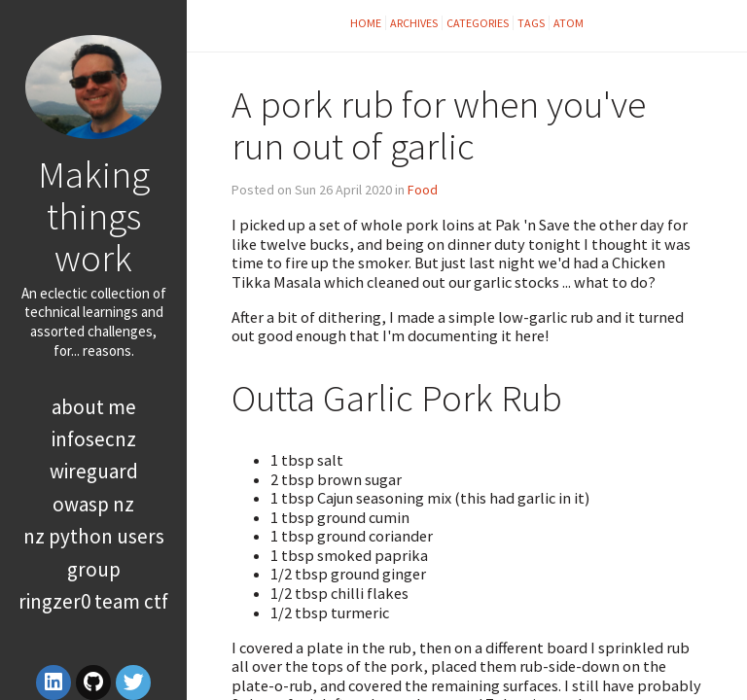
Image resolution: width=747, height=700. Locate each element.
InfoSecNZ (94, 439)
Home (366, 23)
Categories (478, 23)
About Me (94, 407)
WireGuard (94, 471)
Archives (414, 23)
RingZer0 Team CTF (93, 601)
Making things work (94, 216)
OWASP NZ (93, 504)
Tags (531, 23)
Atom (569, 23)
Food (423, 190)
